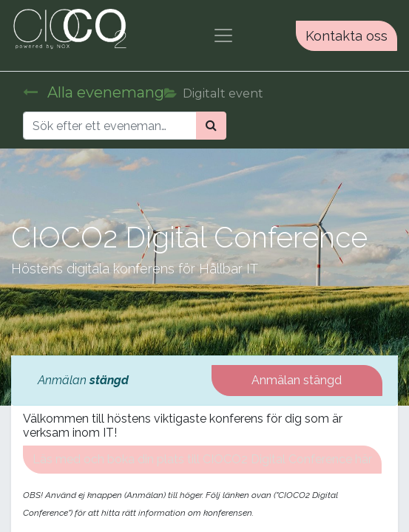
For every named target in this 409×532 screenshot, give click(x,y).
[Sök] (211, 126)
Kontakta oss (347, 36)
